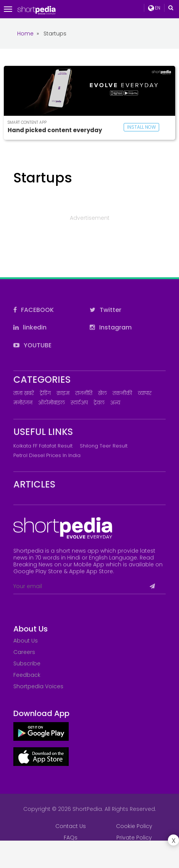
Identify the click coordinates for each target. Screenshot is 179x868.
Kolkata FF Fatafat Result (43, 446)
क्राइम (63, 393)
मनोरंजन (23, 403)
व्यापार (145, 393)
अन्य (115, 403)
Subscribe (27, 663)
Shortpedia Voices (38, 686)
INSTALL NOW (141, 127)
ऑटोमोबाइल (52, 403)
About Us (26, 641)
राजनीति (84, 393)
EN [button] (154, 8)
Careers (24, 652)
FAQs (71, 838)
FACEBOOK (34, 310)
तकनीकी (122, 393)
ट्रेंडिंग (45, 393)
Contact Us (71, 826)
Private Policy (134, 838)
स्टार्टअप (79, 403)
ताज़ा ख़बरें (24, 393)
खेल (102, 393)
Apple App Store (91, 571)
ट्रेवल (99, 403)
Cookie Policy (134, 826)
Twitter (106, 310)
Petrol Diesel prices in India (47, 455)
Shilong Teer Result (104, 446)
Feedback (27, 675)
